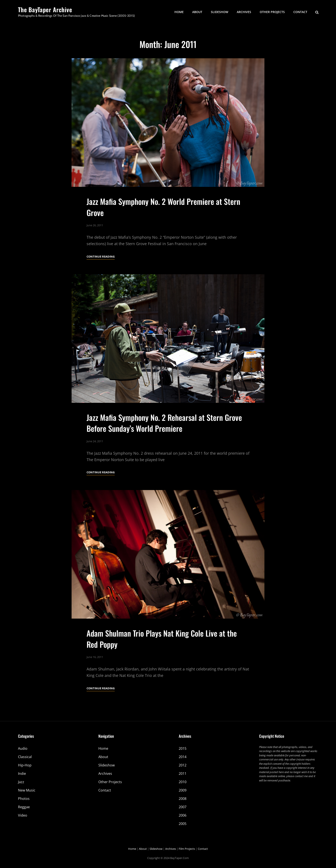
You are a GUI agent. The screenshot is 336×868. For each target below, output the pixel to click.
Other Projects (272, 12)
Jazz (21, 782)
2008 (183, 799)
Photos (24, 799)
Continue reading (101, 256)
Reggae (24, 807)
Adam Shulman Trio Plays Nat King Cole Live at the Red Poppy (162, 657)
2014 (183, 757)
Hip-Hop (25, 765)
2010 (183, 782)
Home (179, 12)
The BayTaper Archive (45, 10)
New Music (27, 790)
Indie (22, 774)
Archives (244, 12)
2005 (183, 824)
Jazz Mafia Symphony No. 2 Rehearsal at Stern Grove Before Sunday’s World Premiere (164, 441)
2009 (183, 790)
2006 (183, 815)
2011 (183, 774)
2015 (183, 748)
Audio (23, 748)
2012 (183, 765)
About (197, 12)
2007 (183, 807)
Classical (25, 757)
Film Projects (187, 849)
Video (23, 815)
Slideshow (220, 12)
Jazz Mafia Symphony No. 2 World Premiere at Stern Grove (163, 207)
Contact (300, 12)
